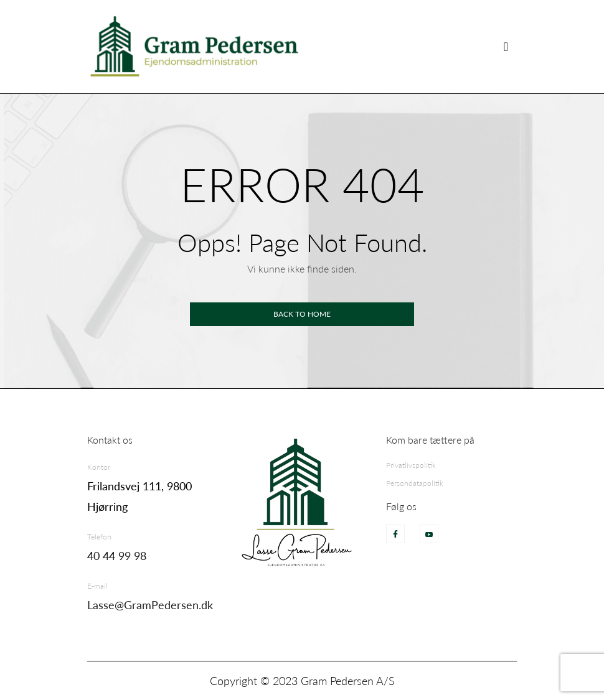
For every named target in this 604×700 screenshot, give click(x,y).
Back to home (302, 314)
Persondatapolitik (415, 483)
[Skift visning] (506, 46)
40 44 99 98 (117, 556)
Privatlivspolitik (411, 465)
